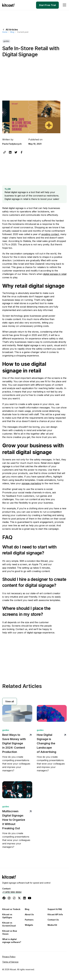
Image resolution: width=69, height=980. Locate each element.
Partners (29, 920)
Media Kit (52, 925)
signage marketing (31, 483)
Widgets (29, 925)
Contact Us (53, 920)
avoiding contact (50, 234)
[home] (9, 5)
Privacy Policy (9, 957)
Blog (12, 32)
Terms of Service (10, 962)
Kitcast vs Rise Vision (10, 932)
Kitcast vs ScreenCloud (9, 924)
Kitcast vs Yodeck (11, 909)
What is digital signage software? (12, 941)
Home (5, 32)
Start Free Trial (47, 5)
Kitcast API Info (55, 914)
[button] (64, 5)
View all (10, 701)
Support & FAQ (55, 909)
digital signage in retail (55, 274)
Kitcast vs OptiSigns (7, 916)
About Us (29, 914)
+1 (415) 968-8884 (12, 892)
